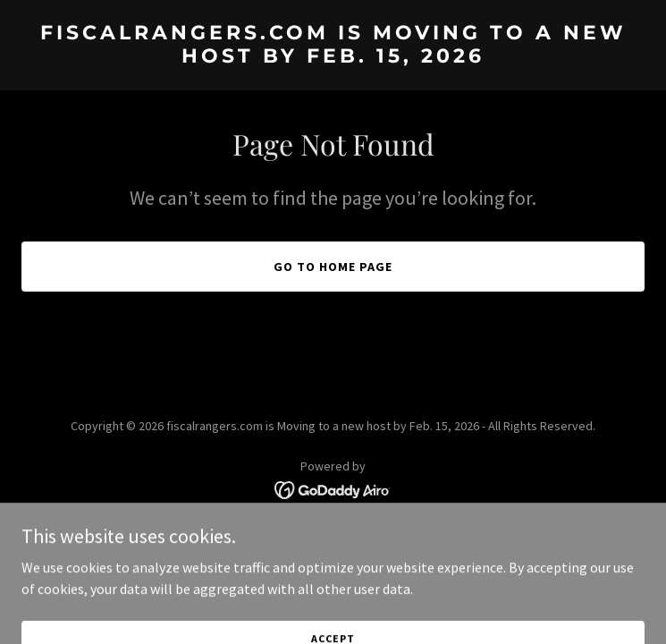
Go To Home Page (333, 267)
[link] (333, 57)
